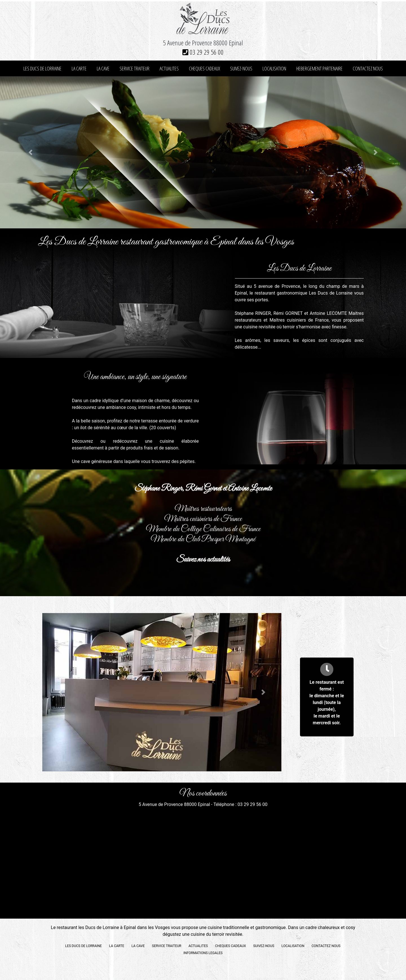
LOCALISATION (274, 68)
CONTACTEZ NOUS (368, 68)
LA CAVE (103, 68)
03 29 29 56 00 (203, 52)
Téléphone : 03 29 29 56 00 (240, 804)
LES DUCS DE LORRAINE (42, 68)
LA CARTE (79, 68)
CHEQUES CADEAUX (204, 68)
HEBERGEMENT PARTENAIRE (319, 68)
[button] (30, 152)
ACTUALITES (169, 68)
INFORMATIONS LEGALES (203, 953)
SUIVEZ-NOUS (241, 68)
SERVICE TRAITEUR (134, 68)
